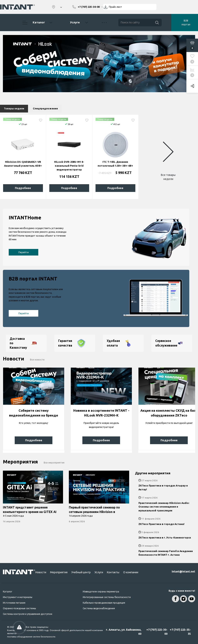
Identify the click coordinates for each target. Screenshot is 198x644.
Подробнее (23, 188)
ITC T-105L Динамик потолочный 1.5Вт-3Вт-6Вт (115, 164)
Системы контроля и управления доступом (28, 614)
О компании (131, 572)
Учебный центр (81, 572)
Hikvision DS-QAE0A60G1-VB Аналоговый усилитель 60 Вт (23, 164)
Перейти (23, 252)
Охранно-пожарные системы (19, 608)
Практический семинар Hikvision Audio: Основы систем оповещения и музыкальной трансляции (164, 507)
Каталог (37, 23)
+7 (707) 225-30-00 (157, 632)
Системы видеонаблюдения (99, 608)
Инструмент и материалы (18, 597)
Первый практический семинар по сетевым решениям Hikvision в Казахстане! (94, 512)
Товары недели (14, 108)
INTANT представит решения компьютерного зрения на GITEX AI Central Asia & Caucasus (30, 512)
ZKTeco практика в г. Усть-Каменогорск (165, 538)
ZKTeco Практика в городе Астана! (161, 524)
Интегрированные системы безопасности (107, 597)
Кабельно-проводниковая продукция (104, 603)
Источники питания (14, 603)
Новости (41, 572)
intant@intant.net (183, 572)
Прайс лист (115, 7)
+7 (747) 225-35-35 (180, 632)
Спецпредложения (45, 108)
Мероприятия (59, 572)
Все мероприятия (54, 463)
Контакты (113, 572)
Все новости (37, 359)
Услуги (75, 22)
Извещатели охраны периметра (101, 592)
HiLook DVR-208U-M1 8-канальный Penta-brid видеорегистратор (69, 166)
